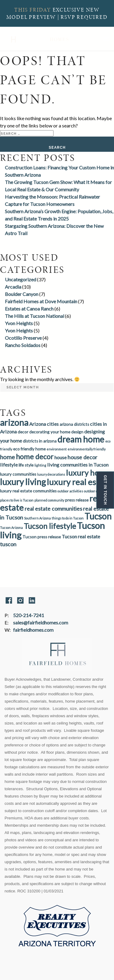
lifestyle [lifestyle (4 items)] (9, 465)
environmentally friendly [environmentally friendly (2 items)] (86, 449)
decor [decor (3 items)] (23, 432)
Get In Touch (105, 490)
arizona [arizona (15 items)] (14, 422)
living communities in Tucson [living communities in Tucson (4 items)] (78, 465)
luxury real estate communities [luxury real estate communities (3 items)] (28, 491)
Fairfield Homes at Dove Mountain (41, 301)
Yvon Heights (19, 323)
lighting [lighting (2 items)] (40, 465)
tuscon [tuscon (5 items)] (8, 544)
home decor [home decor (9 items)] (35, 457)
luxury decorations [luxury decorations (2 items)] (51, 474)
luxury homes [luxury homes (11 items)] (89, 473)
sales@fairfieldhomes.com (41, 622)
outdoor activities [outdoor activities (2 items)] (70, 491)
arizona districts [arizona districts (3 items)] (74, 424)
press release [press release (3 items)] (77, 500)
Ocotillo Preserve (23, 338)
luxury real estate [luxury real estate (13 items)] (79, 482)
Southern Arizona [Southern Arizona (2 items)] (37, 518)
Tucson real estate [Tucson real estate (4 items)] (81, 536)
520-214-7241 (29, 615)
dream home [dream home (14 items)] (81, 439)
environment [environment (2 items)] (57, 449)
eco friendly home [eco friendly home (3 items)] (29, 449)
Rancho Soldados (23, 345)
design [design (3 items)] (77, 432)
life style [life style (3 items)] (26, 465)
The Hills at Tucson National (35, 316)
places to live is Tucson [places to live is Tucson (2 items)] (17, 500)
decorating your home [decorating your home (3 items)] (50, 432)
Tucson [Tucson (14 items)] (98, 516)
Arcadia (13, 287)
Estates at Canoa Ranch (29, 309)
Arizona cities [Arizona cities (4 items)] (44, 424)
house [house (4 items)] (60, 457)
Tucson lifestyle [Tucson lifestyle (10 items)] (50, 526)
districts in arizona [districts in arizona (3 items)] (40, 441)
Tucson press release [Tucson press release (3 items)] (42, 537)
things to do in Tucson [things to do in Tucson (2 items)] (68, 518)
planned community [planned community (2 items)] (49, 500)
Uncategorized (21, 279)
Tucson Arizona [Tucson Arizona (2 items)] (11, 528)
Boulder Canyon (22, 294)
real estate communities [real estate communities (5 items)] (53, 509)
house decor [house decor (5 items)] (82, 457)
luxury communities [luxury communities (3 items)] (18, 474)
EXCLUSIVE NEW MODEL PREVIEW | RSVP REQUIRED (57, 13)
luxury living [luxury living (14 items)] (23, 482)
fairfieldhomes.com (33, 630)
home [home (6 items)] (7, 457)
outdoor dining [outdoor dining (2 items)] (95, 491)
